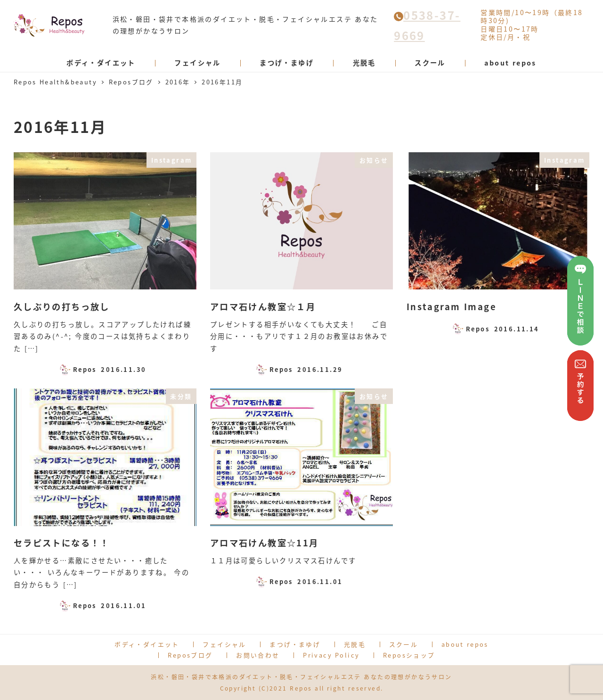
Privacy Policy (331, 655)
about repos (465, 644)
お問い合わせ (258, 655)
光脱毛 (355, 644)
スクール (404, 644)
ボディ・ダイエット (147, 644)
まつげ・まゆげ (295, 644)
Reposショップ (409, 655)
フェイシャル (224, 644)
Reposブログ (190, 655)
